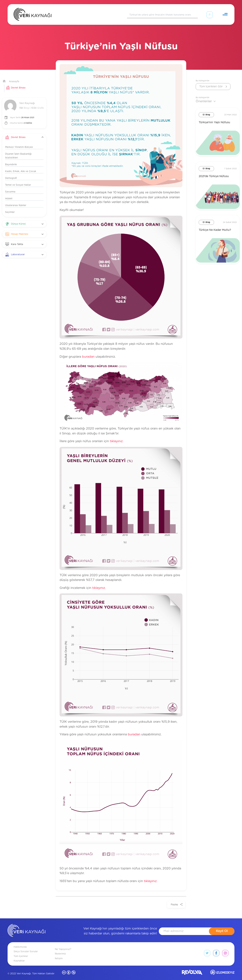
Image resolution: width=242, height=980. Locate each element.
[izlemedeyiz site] (222, 969)
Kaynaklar (19, 956)
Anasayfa (14, 77)
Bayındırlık (11, 160)
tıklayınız (116, 437)
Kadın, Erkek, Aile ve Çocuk (21, 167)
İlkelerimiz (60, 949)
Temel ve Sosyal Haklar (18, 180)
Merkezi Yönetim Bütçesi (19, 143)
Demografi (11, 174)
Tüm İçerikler (21, 952)
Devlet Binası (18, 83)
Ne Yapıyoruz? (63, 945)
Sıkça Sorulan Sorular (26, 947)
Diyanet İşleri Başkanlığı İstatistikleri (18, 151)
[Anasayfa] (33, 15)
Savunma (10, 187)
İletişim (59, 954)
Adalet (9, 194)
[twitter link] (207, 949)
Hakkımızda (20, 942)
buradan (88, 352)
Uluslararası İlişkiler (16, 201)
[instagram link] (225, 949)
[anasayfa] (26, 927)
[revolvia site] (192, 969)
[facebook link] (216, 949)
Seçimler (10, 208)
